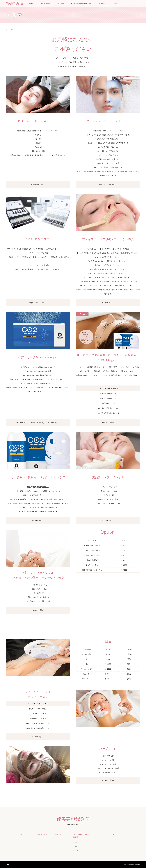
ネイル (75, 842)
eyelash (76, 851)
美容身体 (61, 3)
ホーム (31, 3)
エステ (75, 847)
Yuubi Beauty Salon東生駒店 (81, 3)
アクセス (102, 3)
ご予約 (115, 3)
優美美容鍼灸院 (14, 3)
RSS (8, 864)
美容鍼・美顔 (46, 3)
